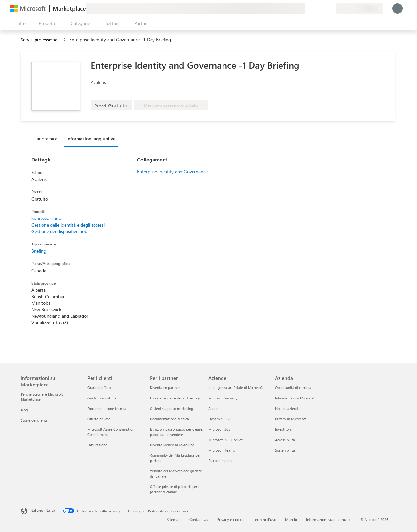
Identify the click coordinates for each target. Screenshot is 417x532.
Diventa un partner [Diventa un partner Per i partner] (165, 388)
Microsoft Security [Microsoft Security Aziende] (223, 398)
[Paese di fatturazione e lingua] (360, 8)
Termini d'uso (265, 519)
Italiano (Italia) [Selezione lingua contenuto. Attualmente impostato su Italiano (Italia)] (43, 510)
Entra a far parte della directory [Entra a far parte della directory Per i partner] (175, 398)
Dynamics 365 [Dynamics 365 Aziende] (220, 419)
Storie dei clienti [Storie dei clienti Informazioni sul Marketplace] (34, 420)
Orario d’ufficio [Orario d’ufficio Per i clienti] (99, 388)
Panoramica (46, 139)
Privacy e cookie (230, 519)
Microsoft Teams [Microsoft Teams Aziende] (222, 450)
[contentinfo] (65, 40)
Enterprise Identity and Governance (172, 171)
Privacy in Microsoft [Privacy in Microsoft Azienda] (290, 419)
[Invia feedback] (308, 8)
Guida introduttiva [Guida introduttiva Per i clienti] (102, 398)
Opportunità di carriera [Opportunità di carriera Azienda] (293, 388)
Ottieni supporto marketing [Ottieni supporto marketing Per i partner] (171, 408)
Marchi (291, 519)
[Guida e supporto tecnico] (315, 8)
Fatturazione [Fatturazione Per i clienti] (97, 445)
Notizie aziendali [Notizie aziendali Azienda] (288, 408)
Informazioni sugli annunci (329, 519)
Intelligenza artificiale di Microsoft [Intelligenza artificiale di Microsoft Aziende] (236, 388)
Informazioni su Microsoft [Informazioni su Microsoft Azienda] (295, 398)
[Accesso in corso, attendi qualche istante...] (397, 8)
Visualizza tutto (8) (50, 322)
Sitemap (174, 519)
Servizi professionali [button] (40, 40)
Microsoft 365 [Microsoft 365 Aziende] (219, 429)
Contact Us (199, 519)
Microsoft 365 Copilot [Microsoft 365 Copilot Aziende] (226, 440)
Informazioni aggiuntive (91, 139)
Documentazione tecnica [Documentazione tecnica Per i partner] (169, 419)
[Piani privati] (331, 8)
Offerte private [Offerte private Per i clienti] (99, 419)
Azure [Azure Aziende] (213, 408)
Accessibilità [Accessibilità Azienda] (285, 440)
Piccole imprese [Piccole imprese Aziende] (221, 461)
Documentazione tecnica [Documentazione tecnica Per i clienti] (107, 408)
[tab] (47, 138)
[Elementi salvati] (323, 8)
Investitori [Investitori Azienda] (283, 429)
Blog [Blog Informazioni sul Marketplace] (24, 410)
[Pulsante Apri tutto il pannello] (19, 23)
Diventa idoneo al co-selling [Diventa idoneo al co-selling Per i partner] (172, 445)
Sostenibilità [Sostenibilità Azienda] (285, 450)
